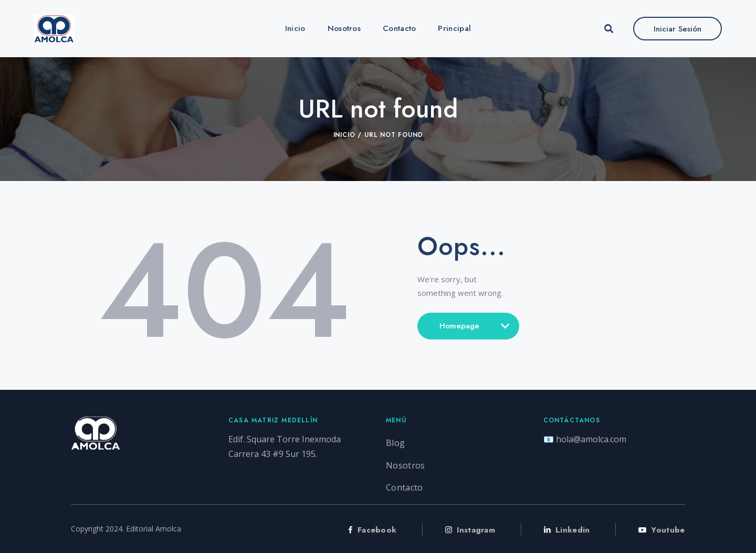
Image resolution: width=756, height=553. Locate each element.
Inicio (344, 135)
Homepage (468, 330)
